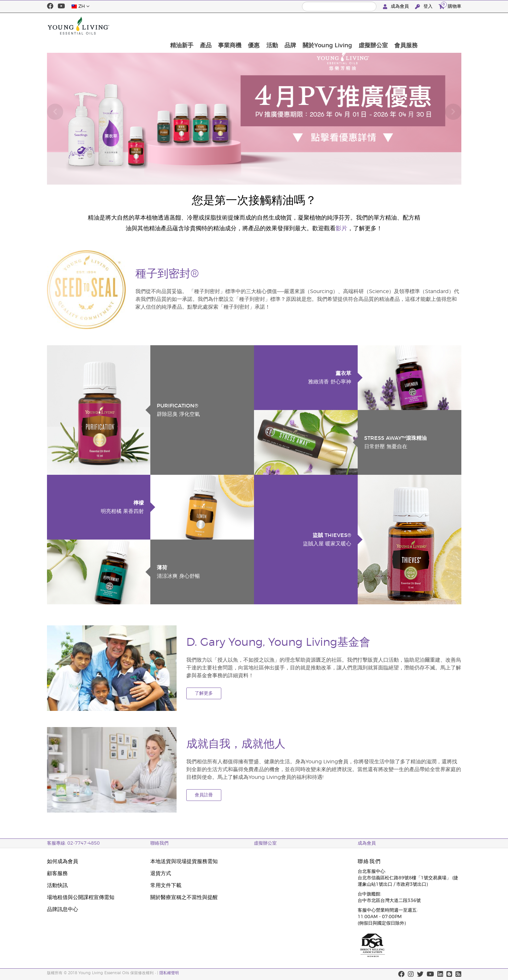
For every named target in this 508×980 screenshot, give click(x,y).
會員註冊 (204, 795)
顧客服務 (57, 873)
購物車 (450, 6)
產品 (242, 26)
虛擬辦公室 (413, 26)
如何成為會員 (63, 861)
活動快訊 (57, 885)
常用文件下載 (166, 885)
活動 (310, 26)
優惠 (291, 26)
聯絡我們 (159, 843)
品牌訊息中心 (63, 909)
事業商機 (266, 26)
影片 (341, 229)
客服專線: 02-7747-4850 (73, 843)
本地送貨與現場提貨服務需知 (184, 861)
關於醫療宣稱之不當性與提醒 (184, 897)
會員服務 (446, 26)
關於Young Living (366, 26)
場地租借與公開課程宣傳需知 (81, 897)
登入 (424, 7)
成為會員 (397, 7)
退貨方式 (161, 873)
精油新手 (217, 26)
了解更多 (204, 693)
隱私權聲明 (169, 973)
